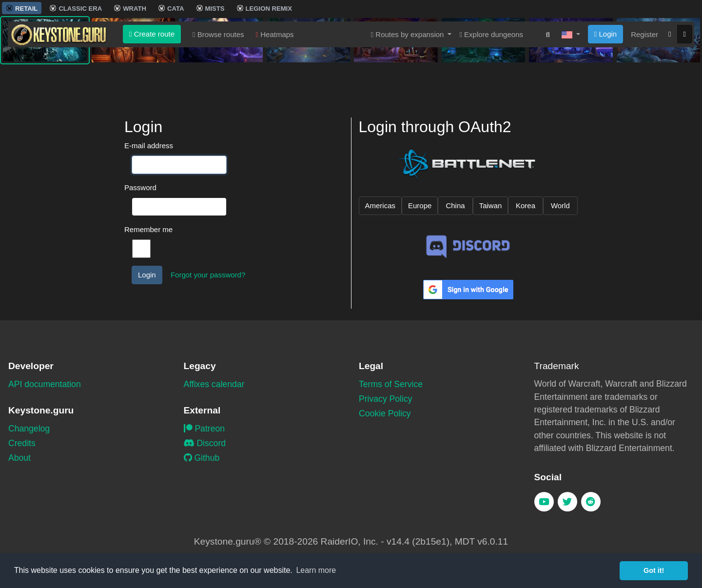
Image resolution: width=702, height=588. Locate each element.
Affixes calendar (214, 384)
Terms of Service (391, 384)
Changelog (29, 429)
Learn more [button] (316, 570)
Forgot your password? (208, 275)
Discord (205, 443)
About (19, 458)
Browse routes (218, 82)
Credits (22, 443)
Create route (152, 82)
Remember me (148, 229)
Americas (380, 206)
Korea (526, 206)
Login (605, 82)
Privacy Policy (386, 399)
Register (644, 82)
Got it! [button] (654, 570)
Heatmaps (275, 82)
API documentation (45, 384)
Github (202, 458)
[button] (571, 82)
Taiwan (491, 206)
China (455, 206)
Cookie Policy (385, 413)
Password (140, 187)
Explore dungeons (491, 82)
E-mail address (149, 146)
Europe (420, 206)
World (560, 206)
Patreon (205, 429)
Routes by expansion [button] (409, 82)
